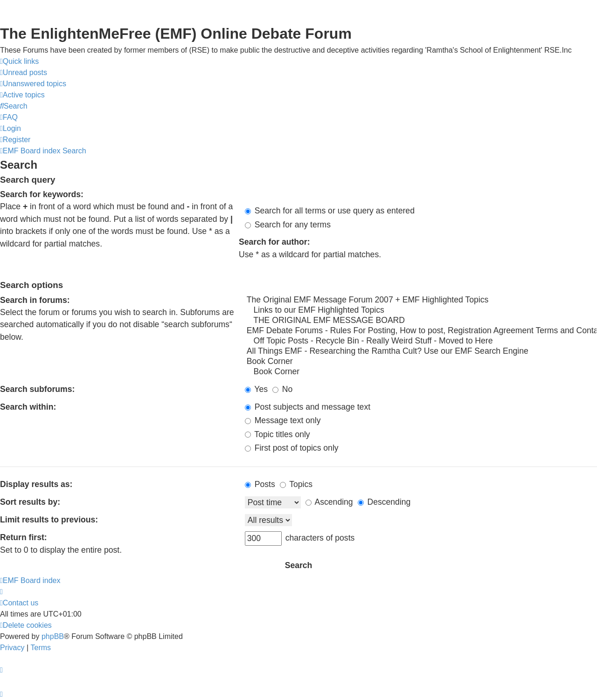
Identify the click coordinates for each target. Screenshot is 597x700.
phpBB (53, 636)
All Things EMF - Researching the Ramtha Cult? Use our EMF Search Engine (421, 351)
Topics (296, 484)
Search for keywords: (42, 194)
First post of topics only (292, 448)
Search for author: (274, 242)
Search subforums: (37, 389)
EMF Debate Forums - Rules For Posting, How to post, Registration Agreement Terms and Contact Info (421, 331)
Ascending (329, 502)
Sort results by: (30, 502)
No (282, 389)
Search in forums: (35, 300)
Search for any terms (288, 225)
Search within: (28, 407)
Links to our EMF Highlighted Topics (421, 310)
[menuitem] (24, 73)
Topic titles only (278, 434)
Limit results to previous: (49, 520)
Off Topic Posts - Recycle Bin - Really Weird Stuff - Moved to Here (421, 341)
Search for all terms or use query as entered (330, 211)
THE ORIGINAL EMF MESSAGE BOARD (421, 321)
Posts (260, 484)
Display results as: (36, 484)
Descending (384, 502)
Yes (256, 389)
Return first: (24, 537)
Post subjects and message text (308, 407)
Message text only (283, 420)
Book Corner (421, 362)
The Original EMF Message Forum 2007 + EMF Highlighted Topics (421, 300)
